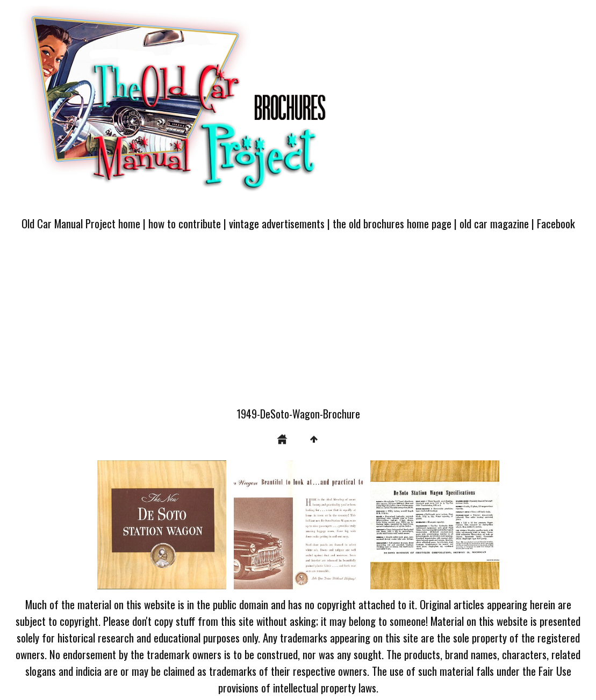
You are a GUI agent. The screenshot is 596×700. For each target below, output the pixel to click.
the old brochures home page (392, 223)
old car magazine (494, 223)
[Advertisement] (298, 325)
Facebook (556, 223)
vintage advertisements (277, 223)
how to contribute (185, 223)
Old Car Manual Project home (81, 223)
